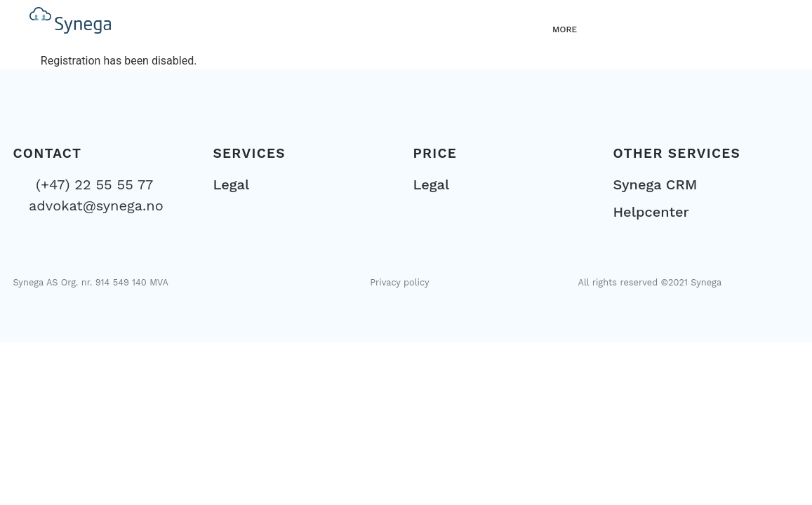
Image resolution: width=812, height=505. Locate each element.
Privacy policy (399, 282)
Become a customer (699, 26)
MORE (565, 29)
